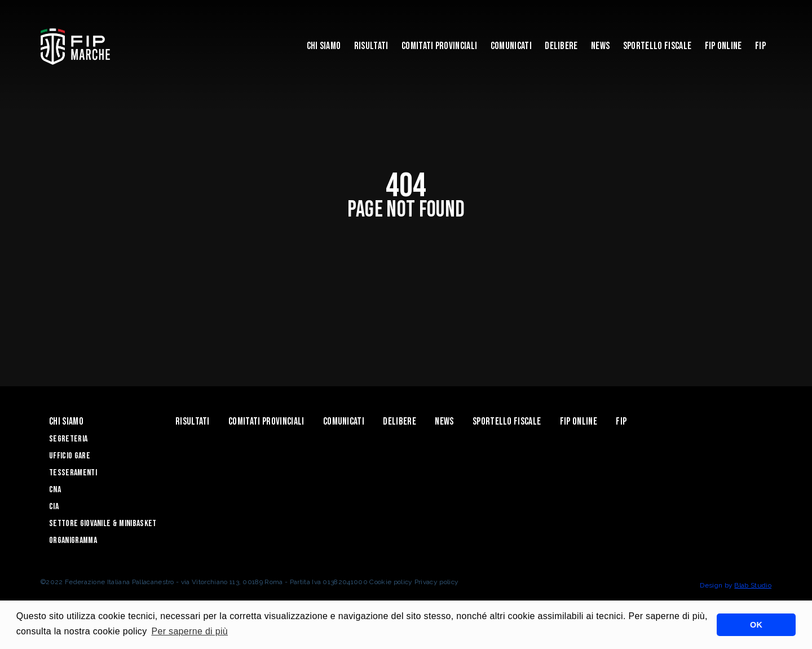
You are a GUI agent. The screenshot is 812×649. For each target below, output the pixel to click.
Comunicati (511, 46)
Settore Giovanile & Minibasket (103, 524)
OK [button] (756, 625)
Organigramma (73, 540)
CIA (54, 507)
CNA (55, 490)
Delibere (561, 46)
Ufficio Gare (70, 456)
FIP (760, 46)
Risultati (371, 46)
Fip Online (723, 46)
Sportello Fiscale (657, 46)
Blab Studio (753, 585)
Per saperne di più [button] (189, 631)
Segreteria (68, 439)
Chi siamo (324, 46)
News (600, 46)
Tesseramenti (73, 473)
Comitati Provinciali (439, 46)
